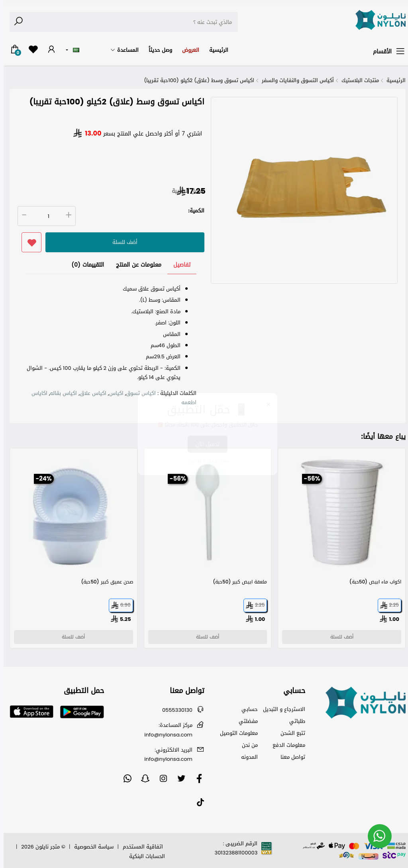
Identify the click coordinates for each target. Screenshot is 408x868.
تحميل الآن (204, 444)
